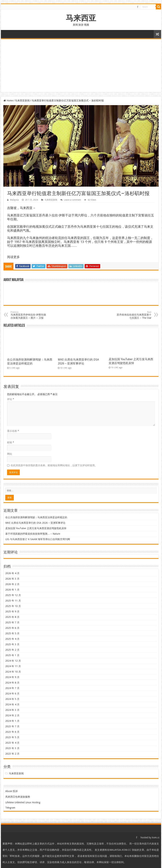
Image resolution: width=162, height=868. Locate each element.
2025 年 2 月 (12, 650)
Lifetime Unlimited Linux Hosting (23, 802)
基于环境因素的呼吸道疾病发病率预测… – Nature (33, 534)
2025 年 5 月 (12, 633)
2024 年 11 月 (13, 666)
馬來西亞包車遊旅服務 (18, 797)
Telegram (10, 808)
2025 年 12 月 (13, 595)
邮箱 (11, 442)
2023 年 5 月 (12, 737)
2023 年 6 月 (12, 732)
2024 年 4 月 (12, 704)
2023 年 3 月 (12, 748)
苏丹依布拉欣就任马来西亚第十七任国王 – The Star (133, 315)
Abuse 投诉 (11, 791)
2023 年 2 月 (12, 754)
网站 (10, 454)
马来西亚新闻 (22, 101)
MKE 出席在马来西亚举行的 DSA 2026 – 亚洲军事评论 (35, 523)
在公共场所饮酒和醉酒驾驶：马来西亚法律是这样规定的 (36, 517)
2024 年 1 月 (12, 721)
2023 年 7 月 (12, 726)
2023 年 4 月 (12, 743)
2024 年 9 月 (12, 677)
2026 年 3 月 (12, 579)
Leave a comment (72, 200)
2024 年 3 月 (12, 710)
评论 (11, 399)
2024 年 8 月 (12, 683)
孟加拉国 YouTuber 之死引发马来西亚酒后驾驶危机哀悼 (36, 528)
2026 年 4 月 (12, 573)
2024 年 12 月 (13, 661)
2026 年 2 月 (12, 584)
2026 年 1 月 (12, 590)
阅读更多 (13, 257)
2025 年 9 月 (12, 612)
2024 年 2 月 (12, 715)
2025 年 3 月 (12, 644)
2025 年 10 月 (13, 606)
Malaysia (14, 200)
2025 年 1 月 (12, 655)
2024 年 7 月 (12, 688)
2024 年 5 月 (12, 699)
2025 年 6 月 (12, 628)
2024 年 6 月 (12, 694)
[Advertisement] (81, 66)
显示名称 (13, 431)
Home (8, 101)
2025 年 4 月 (12, 639)
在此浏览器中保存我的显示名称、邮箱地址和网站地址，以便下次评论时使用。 (54, 465)
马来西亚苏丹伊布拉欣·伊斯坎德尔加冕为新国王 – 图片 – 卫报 (29, 315)
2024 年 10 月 (13, 672)
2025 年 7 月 (12, 622)
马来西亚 (81, 18)
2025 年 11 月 (13, 601)
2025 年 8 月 (12, 617)
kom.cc (156, 837)
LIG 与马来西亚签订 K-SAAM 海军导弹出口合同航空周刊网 (38, 539)
